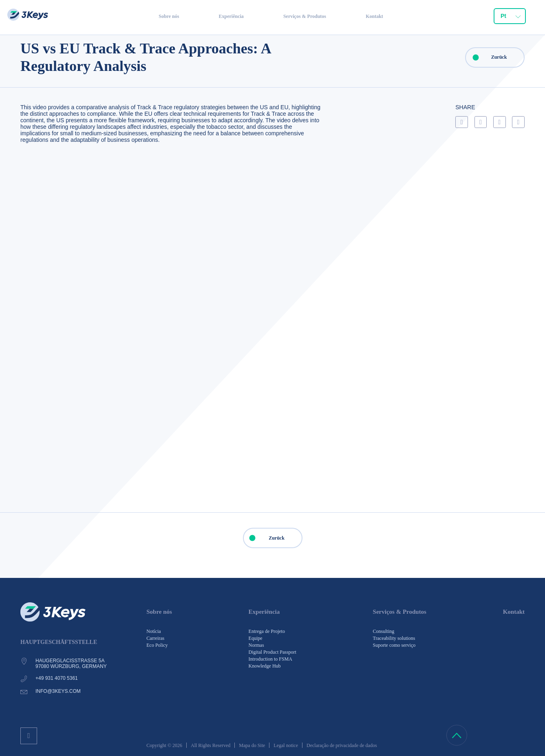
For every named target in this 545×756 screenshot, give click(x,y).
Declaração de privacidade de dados (342, 745)
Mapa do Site (252, 745)
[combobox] (510, 19)
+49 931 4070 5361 (57, 678)
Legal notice (286, 745)
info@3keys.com (58, 691)
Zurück (486, 57)
